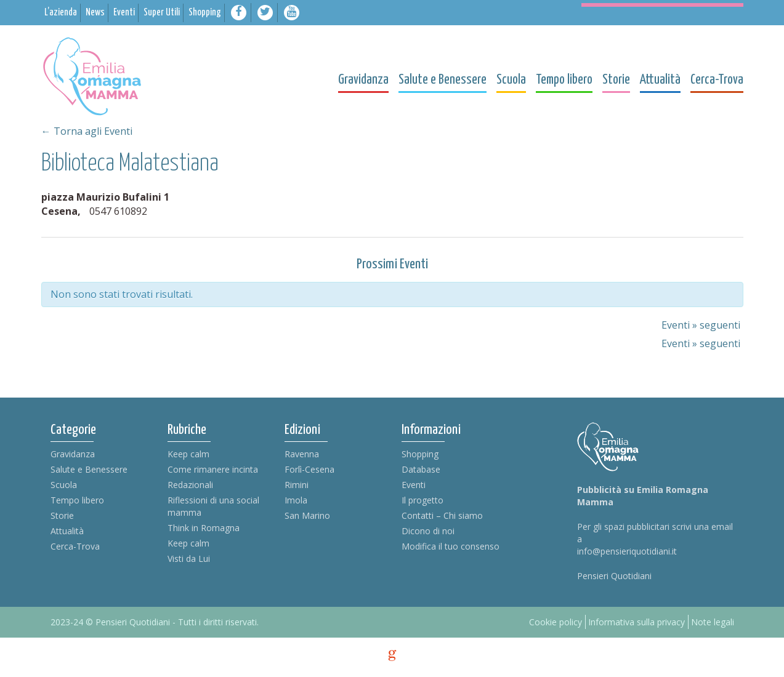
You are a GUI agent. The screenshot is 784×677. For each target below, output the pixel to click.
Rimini (297, 485)
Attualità (67, 531)
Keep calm (188, 454)
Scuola (64, 485)
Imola (296, 500)
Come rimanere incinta (213, 469)
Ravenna (302, 454)
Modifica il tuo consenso (451, 546)
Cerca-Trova (75, 546)
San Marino (307, 515)
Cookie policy (556, 622)
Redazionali (190, 485)
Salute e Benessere (89, 469)
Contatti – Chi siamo (442, 515)
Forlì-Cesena (309, 469)
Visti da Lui (189, 559)
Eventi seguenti (701, 325)
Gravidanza (73, 454)
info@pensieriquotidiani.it (627, 551)
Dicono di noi (428, 531)
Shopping (420, 454)
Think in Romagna (204, 528)
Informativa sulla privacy (636, 622)
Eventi (414, 485)
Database (421, 469)
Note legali (713, 622)
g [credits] (392, 655)
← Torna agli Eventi (87, 131)
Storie (62, 515)
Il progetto (422, 500)
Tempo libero (77, 500)
